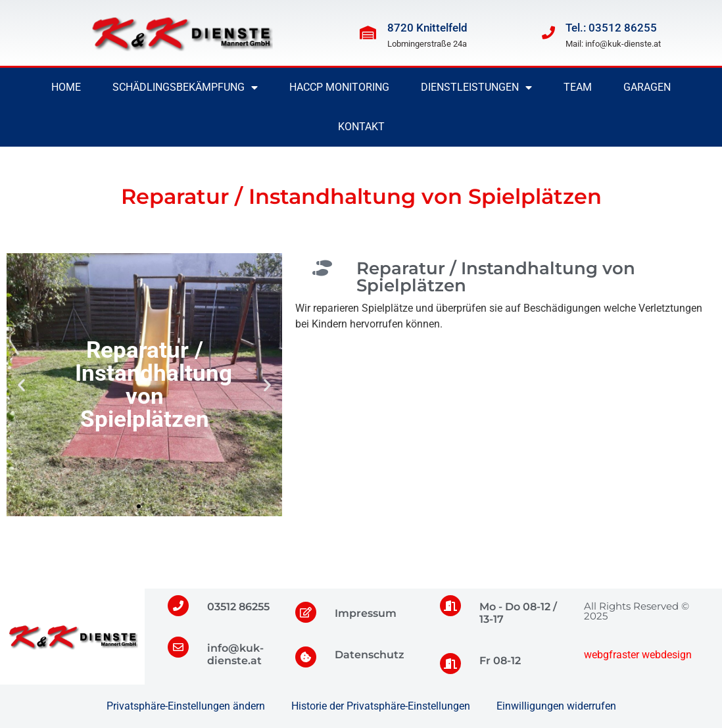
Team (578, 87)
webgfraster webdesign (638, 655)
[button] (21, 385)
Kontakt (361, 127)
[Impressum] (306, 612)
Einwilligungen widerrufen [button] (556, 706)
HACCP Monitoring (339, 87)
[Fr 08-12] (450, 664)
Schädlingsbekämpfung (185, 87)
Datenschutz (370, 655)
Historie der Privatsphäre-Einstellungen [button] (381, 706)
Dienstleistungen (476, 87)
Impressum (366, 613)
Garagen (647, 87)
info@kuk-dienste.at (235, 654)
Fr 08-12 (500, 661)
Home (66, 87)
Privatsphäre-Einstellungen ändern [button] (186, 706)
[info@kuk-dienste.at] (178, 647)
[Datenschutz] (306, 657)
